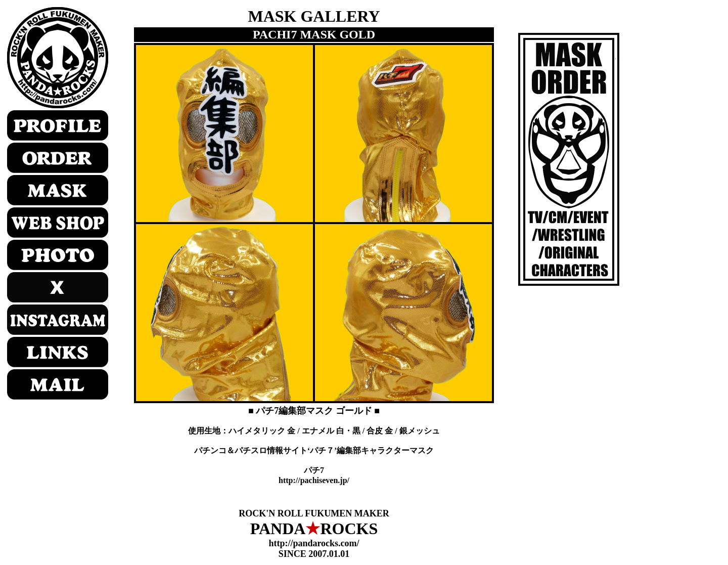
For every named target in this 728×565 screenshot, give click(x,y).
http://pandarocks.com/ (314, 543)
